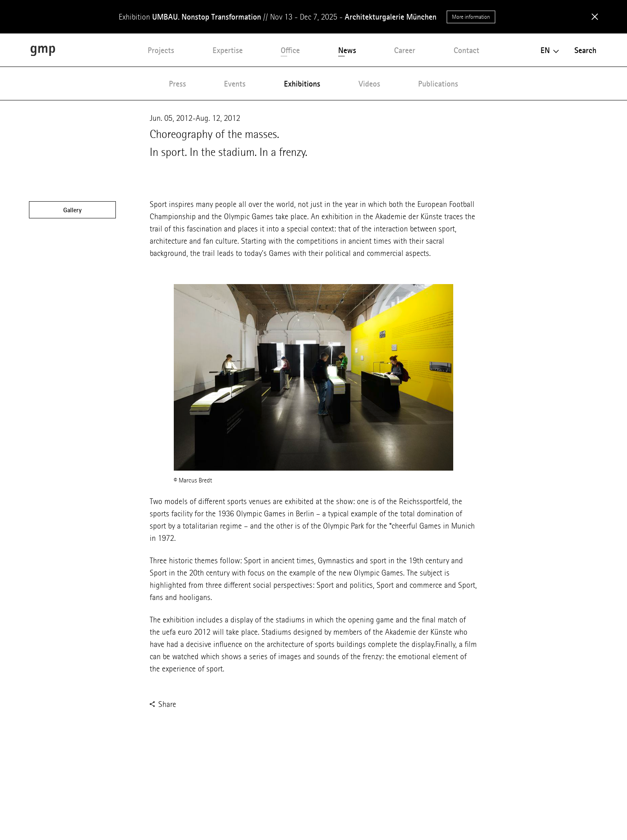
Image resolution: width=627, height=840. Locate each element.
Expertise (228, 50)
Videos (369, 84)
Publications (438, 84)
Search (585, 50)
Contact (466, 50)
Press (177, 84)
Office (290, 50)
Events (235, 84)
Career (405, 50)
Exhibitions (302, 84)
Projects (161, 50)
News (347, 50)
